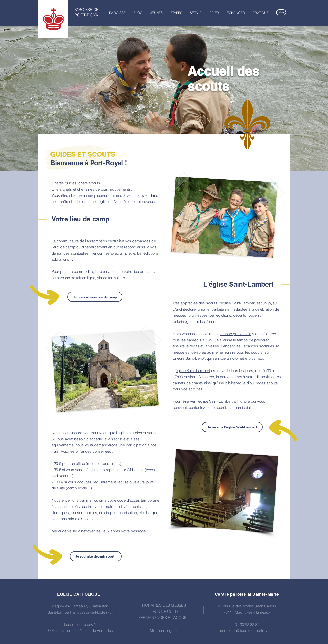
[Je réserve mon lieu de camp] (95, 297)
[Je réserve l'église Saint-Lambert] (232, 427)
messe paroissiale (236, 334)
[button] (117, 13)
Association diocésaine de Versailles (82, 631)
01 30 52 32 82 (247, 624)
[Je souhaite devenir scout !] (96, 556)
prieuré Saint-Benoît (189, 358)
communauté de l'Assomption (82, 241)
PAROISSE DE (86, 10)
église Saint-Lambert (238, 303)
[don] (281, 12)
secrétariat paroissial (233, 407)
